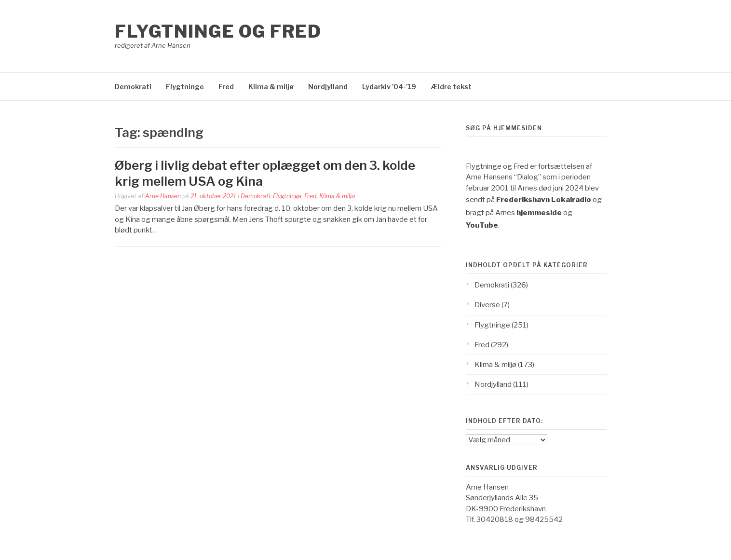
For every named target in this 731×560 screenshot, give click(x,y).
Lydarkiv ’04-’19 (389, 87)
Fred (226, 87)
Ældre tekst (451, 87)
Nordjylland (328, 87)
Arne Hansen (163, 196)
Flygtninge (185, 87)
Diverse (487, 305)
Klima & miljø (271, 87)
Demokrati (133, 87)
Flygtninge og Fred (218, 31)
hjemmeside (539, 213)
